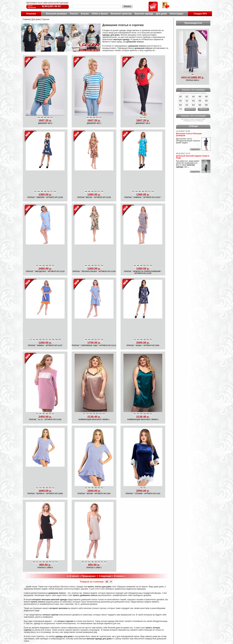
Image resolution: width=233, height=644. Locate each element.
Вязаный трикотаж (121, 14)
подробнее (195, 149)
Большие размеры (56, 14)
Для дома (161, 14)
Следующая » (106, 576)
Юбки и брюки (100, 14)
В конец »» (120, 576)
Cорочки (46, 19)
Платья (74, 14)
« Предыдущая (88, 576)
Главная (27, 19)
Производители (193, 23)
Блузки (85, 14)
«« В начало (73, 576)
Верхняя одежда (144, 14)
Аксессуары (176, 14)
